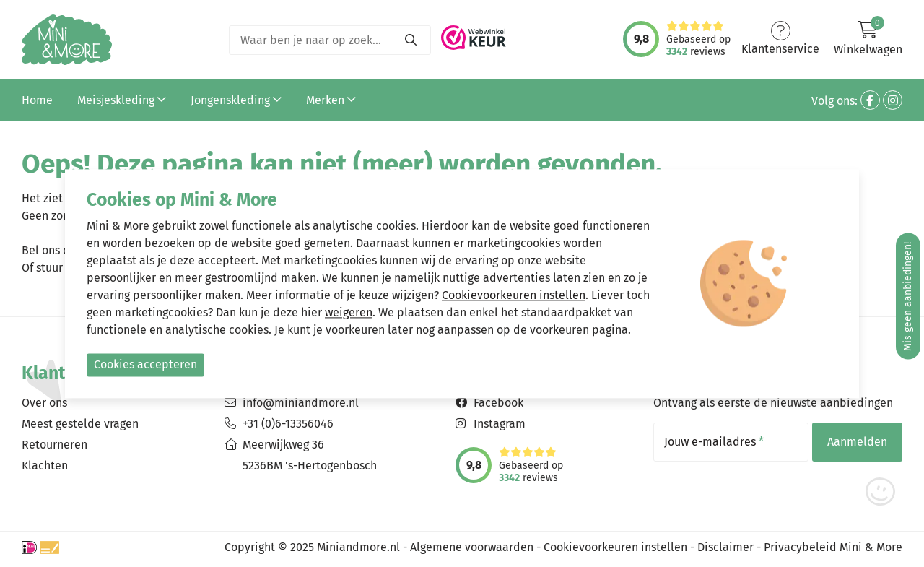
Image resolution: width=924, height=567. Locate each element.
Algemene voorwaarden (472, 547)
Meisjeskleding (122, 100)
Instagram (500, 424)
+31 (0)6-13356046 (288, 424)
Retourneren (55, 445)
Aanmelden (857, 442)
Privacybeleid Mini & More (833, 547)
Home (37, 100)
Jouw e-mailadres (714, 442)
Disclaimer (725, 547)
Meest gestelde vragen (80, 424)
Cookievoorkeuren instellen (615, 547)
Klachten (45, 466)
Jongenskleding (236, 100)
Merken (331, 100)
